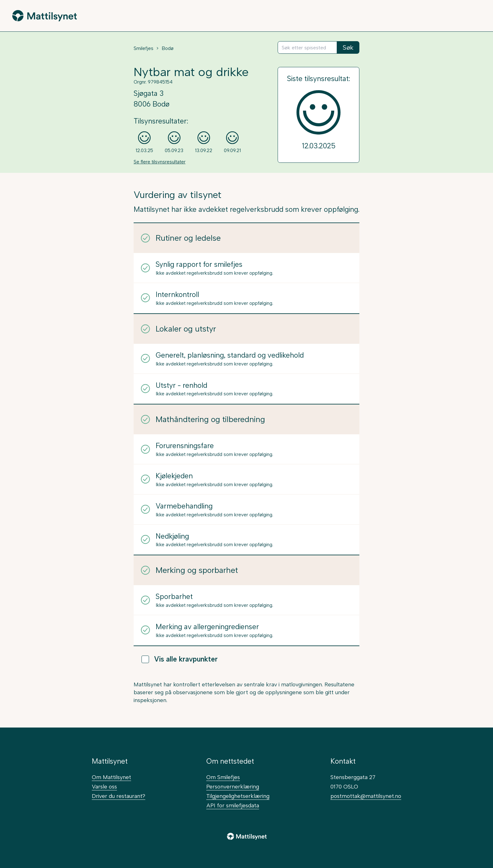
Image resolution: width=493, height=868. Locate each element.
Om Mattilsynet (111, 777)
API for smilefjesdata (233, 805)
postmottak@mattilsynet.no (366, 796)
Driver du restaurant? (119, 796)
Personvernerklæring (233, 786)
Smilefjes (144, 48)
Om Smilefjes (223, 777)
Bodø (168, 48)
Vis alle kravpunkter (180, 659)
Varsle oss (104, 786)
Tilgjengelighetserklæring (238, 796)
